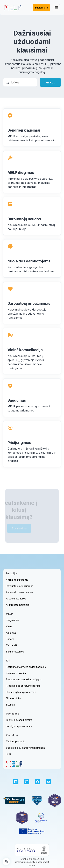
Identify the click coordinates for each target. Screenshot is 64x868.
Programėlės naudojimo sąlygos (24, 679)
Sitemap (10, 705)
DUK (8, 754)
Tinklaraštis (12, 645)
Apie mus (11, 633)
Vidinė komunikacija (17, 580)
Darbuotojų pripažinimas (20, 586)
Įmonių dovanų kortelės (19, 720)
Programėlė (12, 620)
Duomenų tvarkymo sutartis (21, 692)
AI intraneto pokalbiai (18, 605)
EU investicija (13, 698)
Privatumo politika (16, 673)
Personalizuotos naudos (20, 592)
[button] (56, 8)
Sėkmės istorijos (15, 652)
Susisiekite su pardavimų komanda (25, 748)
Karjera (10, 639)
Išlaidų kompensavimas (19, 726)
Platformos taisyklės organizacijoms (26, 667)
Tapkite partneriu (16, 741)
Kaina (9, 626)
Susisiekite (41, 8)
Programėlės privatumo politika (23, 686)
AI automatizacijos (16, 599)
